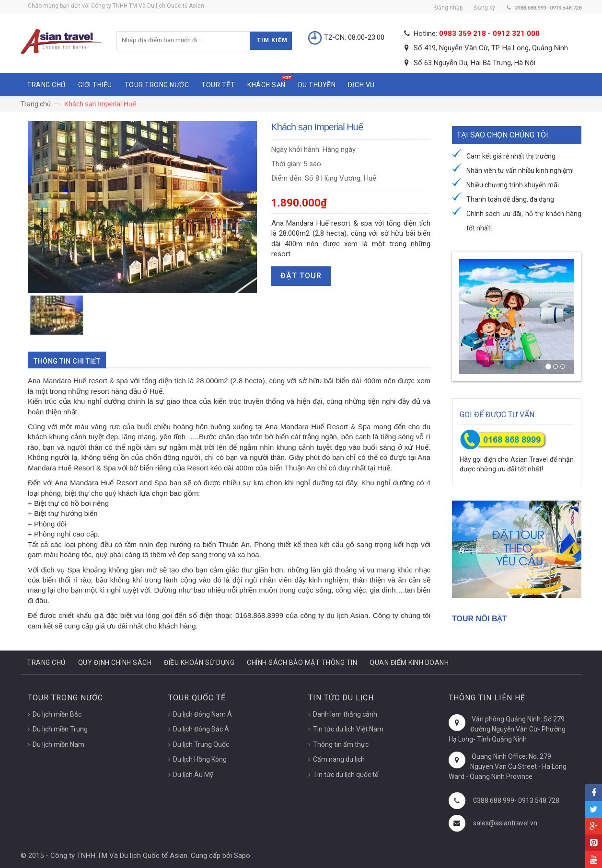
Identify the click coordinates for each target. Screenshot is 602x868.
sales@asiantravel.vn (505, 823)
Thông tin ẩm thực (341, 744)
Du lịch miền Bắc (57, 714)
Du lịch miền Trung (60, 729)
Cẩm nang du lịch (339, 759)
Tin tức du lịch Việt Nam (348, 729)
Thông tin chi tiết (67, 361)
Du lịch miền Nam (58, 744)
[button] (462, 317)
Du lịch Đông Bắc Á (201, 729)
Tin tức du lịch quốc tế (346, 775)
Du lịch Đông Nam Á (203, 714)
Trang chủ (36, 104)
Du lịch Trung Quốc (201, 744)
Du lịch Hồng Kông (200, 759)
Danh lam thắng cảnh (345, 714)
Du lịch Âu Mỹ (193, 775)
